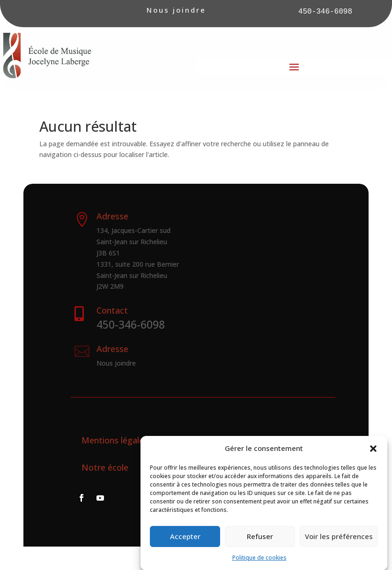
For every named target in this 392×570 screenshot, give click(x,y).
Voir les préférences (339, 541)
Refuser (260, 541)
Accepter (185, 541)
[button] (373, 453)
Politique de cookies (259, 562)
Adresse (112, 349)
